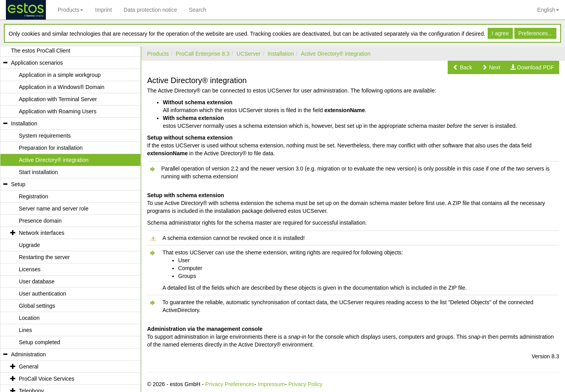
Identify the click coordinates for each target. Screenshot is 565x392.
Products (70, 10)
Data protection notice (150, 10)
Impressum (271, 384)
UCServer (249, 54)
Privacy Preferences (230, 384)
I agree (500, 33)
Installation (281, 54)
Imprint (103, 10)
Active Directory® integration (336, 54)
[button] (462, 67)
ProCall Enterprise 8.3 (203, 54)
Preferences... (535, 33)
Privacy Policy (305, 384)
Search (197, 10)
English (548, 10)
